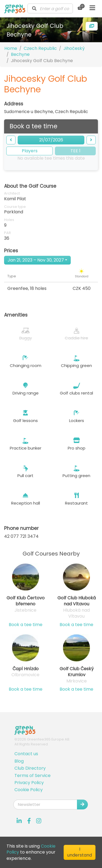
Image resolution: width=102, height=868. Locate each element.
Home (11, 48)
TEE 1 (75, 151)
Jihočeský (74, 48)
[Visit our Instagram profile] (39, 821)
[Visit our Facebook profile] (29, 821)
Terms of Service (33, 776)
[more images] (92, 26)
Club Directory (30, 768)
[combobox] (50, 8)
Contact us (26, 754)
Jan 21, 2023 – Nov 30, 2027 (36, 260)
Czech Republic (40, 48)
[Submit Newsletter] (82, 805)
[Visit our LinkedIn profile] (19, 821)
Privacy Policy (29, 783)
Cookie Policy (29, 790)
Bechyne (20, 54)
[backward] (11, 140)
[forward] (91, 140)
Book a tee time (26, 625)
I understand (80, 852)
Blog (19, 761)
